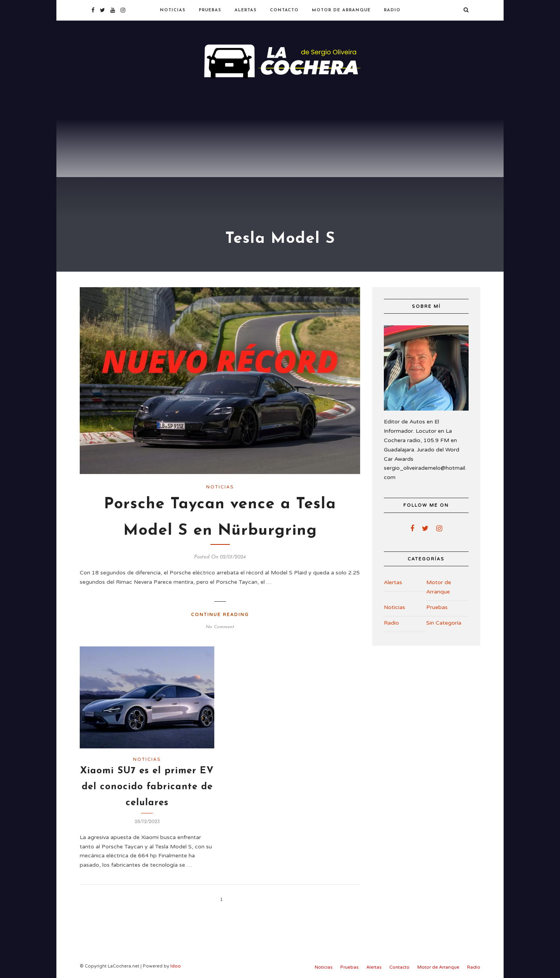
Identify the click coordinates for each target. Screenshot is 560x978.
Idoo (176, 966)
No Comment (220, 627)
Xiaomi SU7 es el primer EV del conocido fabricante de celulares (147, 787)
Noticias (173, 10)
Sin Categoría (444, 623)
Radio (392, 10)
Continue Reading (220, 615)
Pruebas (210, 10)
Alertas (246, 10)
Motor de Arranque (341, 10)
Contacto (284, 10)
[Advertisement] (280, 140)
